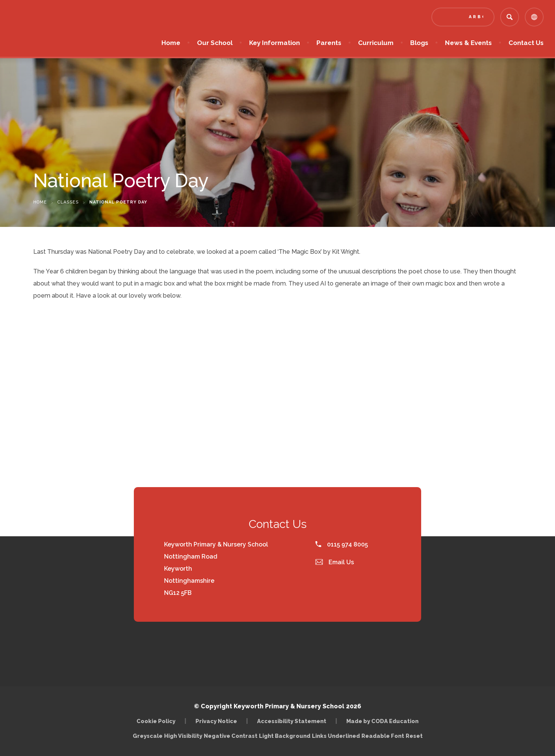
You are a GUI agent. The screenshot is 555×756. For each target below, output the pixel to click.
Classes (68, 202)
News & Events (468, 43)
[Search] (510, 17)
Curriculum (376, 43)
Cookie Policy (156, 721)
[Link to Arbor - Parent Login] (463, 17)
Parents (329, 43)
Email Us (335, 562)
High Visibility (183, 736)
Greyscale (148, 736)
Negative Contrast (231, 736)
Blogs (419, 43)
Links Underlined (336, 736)
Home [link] (40, 202)
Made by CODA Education (382, 721)
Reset (414, 736)
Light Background (285, 736)
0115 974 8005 (342, 544)
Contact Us (526, 43)
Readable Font (383, 736)
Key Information (274, 43)
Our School (215, 43)
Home (171, 43)
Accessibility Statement (292, 721)
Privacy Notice (216, 721)
